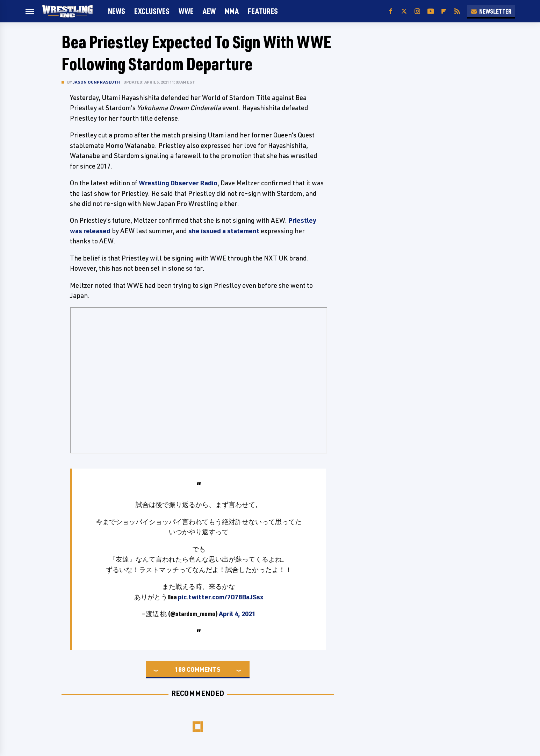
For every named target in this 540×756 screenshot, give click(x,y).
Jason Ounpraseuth (96, 82)
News (117, 11)
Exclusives (152, 11)
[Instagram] (417, 11)
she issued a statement (224, 231)
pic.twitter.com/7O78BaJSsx (221, 597)
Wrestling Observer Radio (178, 183)
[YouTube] (431, 11)
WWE (186, 11)
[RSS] (457, 11)
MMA (232, 11)
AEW (209, 11)
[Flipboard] (444, 11)
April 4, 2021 (237, 614)
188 (180, 669)
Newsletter (491, 11)
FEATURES (263, 11)
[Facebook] (391, 11)
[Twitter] (404, 11)
